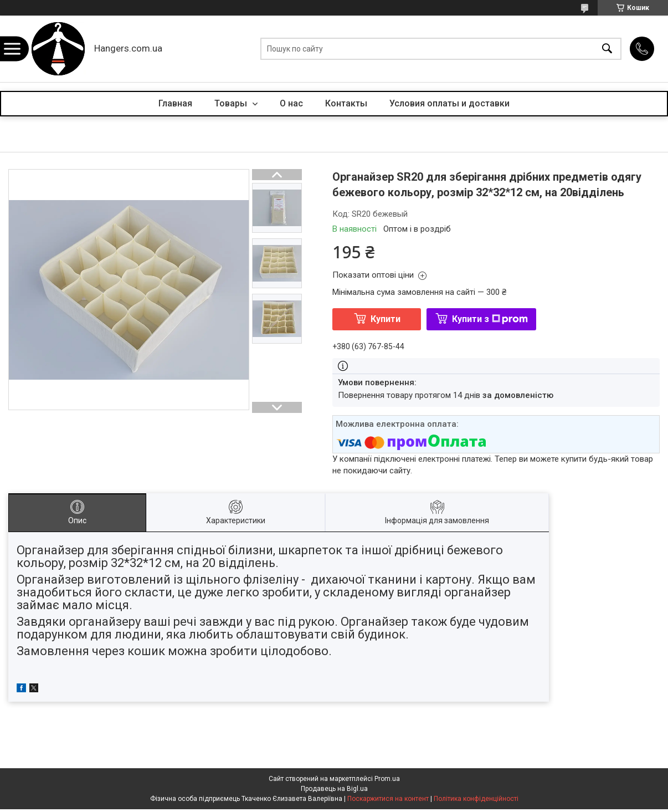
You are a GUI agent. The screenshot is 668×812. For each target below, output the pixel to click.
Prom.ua (387, 779)
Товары (232, 103)
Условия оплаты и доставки (449, 103)
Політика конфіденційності (476, 799)
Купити (386, 319)
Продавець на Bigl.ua (334, 789)
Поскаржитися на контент (388, 799)
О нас (291, 103)
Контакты (346, 103)
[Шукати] (607, 49)
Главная (175, 103)
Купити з (490, 319)
